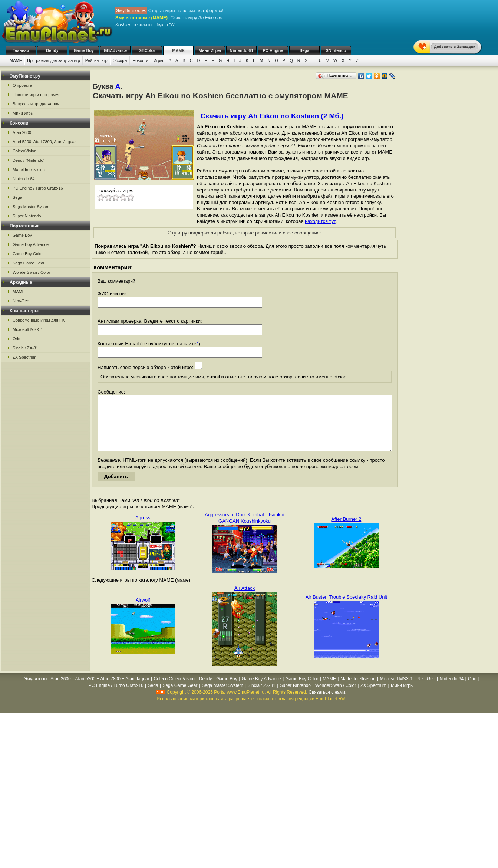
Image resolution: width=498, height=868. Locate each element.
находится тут (320, 221)
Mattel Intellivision (29, 170)
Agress (143, 529)
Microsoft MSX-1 (28, 329)
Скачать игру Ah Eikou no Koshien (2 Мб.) (272, 116)
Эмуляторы (35, 690)
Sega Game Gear (29, 263)
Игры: (159, 60)
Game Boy (84, 50)
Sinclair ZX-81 (25, 348)
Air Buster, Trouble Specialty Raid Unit (346, 608)
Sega (304, 50)
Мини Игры (210, 50)
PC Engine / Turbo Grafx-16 (38, 188)
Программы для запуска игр (54, 60)
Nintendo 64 (242, 50)
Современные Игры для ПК (39, 320)
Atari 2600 (22, 132)
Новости (140, 60)
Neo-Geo (21, 301)
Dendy (52, 50)
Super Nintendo (27, 216)
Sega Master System (32, 207)
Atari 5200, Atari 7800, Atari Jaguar (44, 142)
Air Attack (245, 599)
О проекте (22, 85)
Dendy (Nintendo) (29, 160)
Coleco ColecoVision (174, 690)
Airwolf (143, 611)
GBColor (147, 50)
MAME (178, 50)
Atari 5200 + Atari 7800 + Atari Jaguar (112, 690)
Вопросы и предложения (36, 104)
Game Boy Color (28, 254)
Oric (16, 339)
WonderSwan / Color (31, 272)
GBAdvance (115, 50)
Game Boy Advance (31, 244)
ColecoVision (24, 151)
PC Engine (273, 50)
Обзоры (120, 60)
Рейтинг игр (96, 60)
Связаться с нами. (327, 703)
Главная (21, 50)
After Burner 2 (346, 530)
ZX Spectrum (24, 357)
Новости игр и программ (36, 95)
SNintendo (336, 50)
